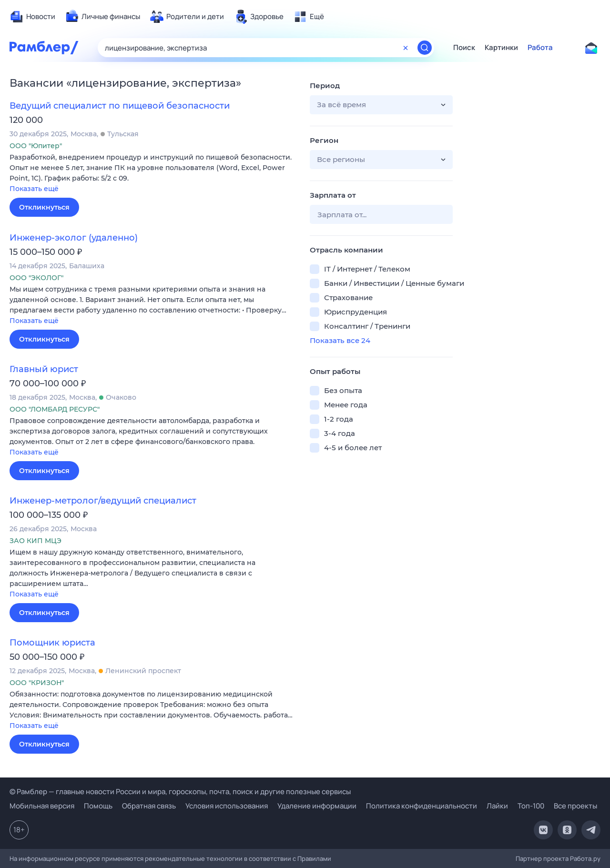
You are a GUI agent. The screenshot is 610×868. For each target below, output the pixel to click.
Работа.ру (585, 858)
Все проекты (575, 806)
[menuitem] (32, 17)
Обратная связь (149, 806)
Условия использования (227, 806)
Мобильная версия (42, 806)
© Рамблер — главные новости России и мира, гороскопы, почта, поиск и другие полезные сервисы (180, 792)
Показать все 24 (340, 340)
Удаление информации (317, 806)
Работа (540, 48)
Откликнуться (44, 207)
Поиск (464, 48)
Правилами (314, 858)
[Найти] (425, 48)
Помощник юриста (52, 643)
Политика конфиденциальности (422, 806)
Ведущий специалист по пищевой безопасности (120, 106)
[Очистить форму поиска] (406, 48)
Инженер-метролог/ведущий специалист (103, 501)
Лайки (497, 806)
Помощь (98, 806)
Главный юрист (44, 369)
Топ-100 (531, 806)
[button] (152, 174)
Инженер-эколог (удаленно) (74, 238)
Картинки (501, 48)
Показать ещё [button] (34, 189)
